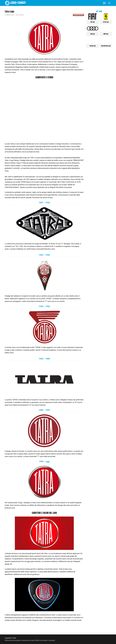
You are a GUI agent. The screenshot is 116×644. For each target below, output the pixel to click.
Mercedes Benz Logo (106, 46)
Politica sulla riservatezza (13, 640)
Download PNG (78, 15)
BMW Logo (106, 34)
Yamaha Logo (93, 46)
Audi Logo (93, 34)
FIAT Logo (93, 22)
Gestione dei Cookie (28, 640)
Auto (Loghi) (20, 15)
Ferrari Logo (106, 22)
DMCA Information (42, 640)
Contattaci (52, 640)
